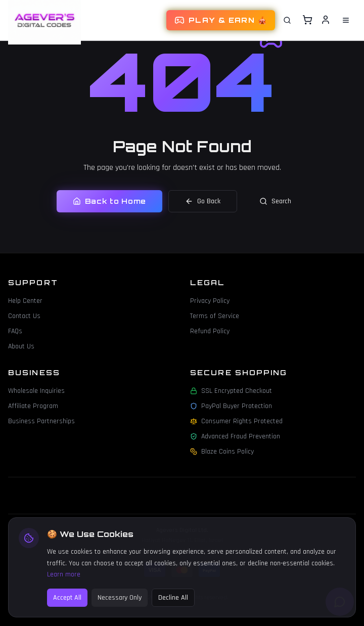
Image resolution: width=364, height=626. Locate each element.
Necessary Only (120, 603)
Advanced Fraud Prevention (235, 436)
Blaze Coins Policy (222, 452)
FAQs (15, 331)
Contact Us (24, 316)
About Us (21, 346)
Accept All (67, 603)
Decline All (173, 603)
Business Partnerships (41, 421)
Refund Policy (210, 331)
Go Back (203, 201)
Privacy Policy (210, 301)
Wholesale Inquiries (36, 391)
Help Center (25, 301)
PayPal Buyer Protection (231, 406)
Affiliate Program (33, 406)
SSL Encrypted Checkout (231, 391)
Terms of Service (215, 316)
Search (275, 201)
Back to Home (109, 201)
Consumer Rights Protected (236, 421)
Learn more (64, 580)
